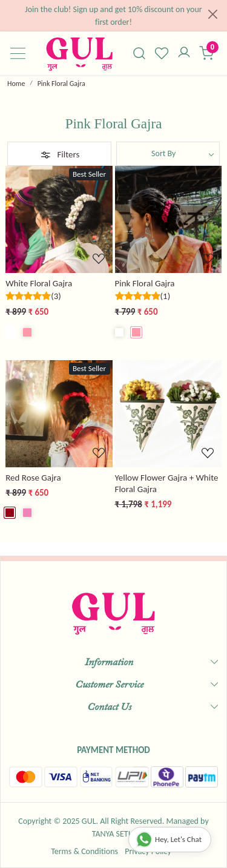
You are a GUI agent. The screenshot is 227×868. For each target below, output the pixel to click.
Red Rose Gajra (33, 478)
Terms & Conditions (84, 851)
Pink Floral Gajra (145, 283)
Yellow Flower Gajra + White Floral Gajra (167, 483)
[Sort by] (168, 154)
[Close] (213, 14)
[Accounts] (184, 53)
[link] (140, 53)
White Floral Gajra (39, 283)
